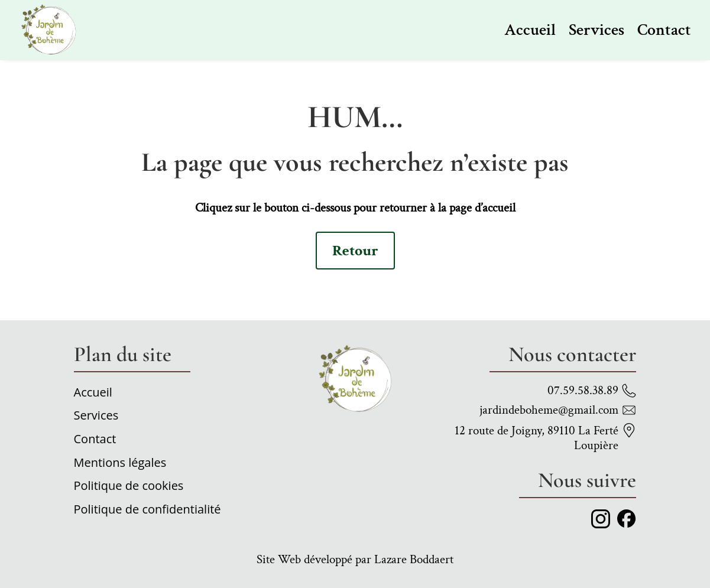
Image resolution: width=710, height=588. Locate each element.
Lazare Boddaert (414, 559)
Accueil (530, 30)
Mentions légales (120, 464)
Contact (664, 30)
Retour (355, 251)
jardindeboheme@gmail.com (549, 410)
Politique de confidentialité (147, 511)
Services (596, 30)
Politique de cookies (129, 488)
